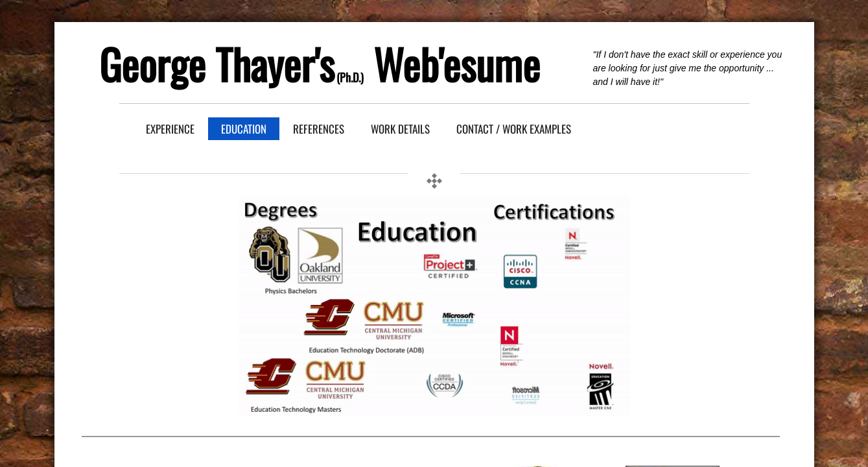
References (319, 129)
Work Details (400, 129)
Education (244, 129)
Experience (170, 129)
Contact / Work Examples (514, 129)
